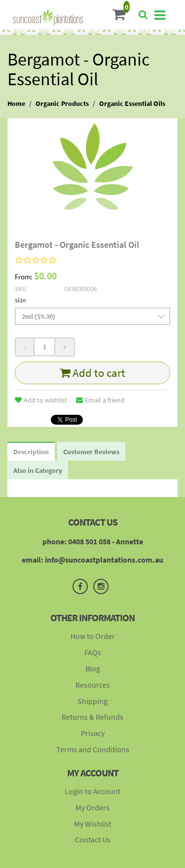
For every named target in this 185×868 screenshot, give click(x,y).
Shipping (92, 701)
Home (16, 103)
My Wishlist (92, 824)
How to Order (93, 636)
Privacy (93, 733)
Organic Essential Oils (132, 103)
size (20, 300)
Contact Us (93, 839)
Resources (93, 685)
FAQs (93, 652)
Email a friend (100, 400)
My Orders (92, 807)
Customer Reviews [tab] (91, 452)
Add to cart (92, 373)
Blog (93, 668)
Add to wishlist (41, 400)
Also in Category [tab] (38, 470)
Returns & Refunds (92, 717)
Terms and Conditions (93, 749)
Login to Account (92, 791)
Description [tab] (31, 452)
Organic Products (62, 103)
